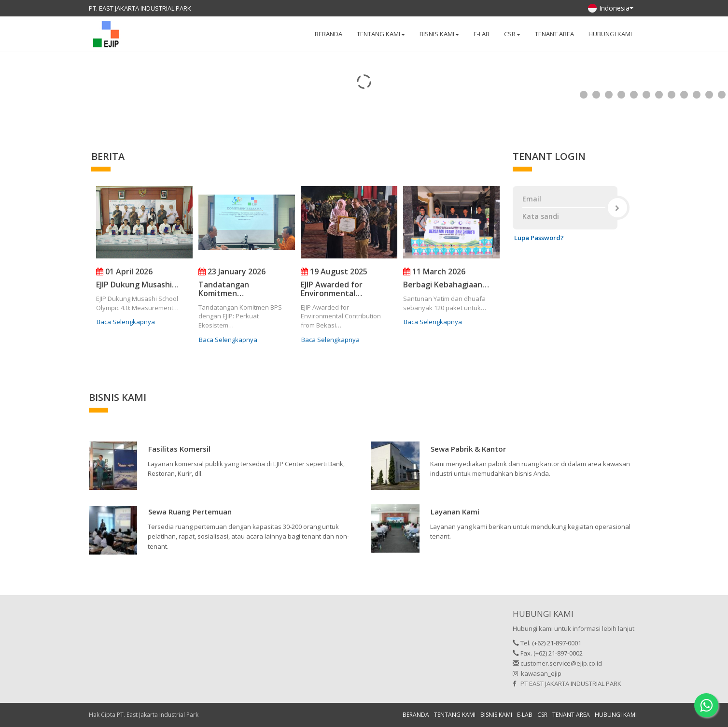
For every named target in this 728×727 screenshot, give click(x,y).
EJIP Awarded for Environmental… (332, 289)
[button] (179, 450)
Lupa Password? (539, 238)
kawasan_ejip (537, 673)
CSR (542, 715)
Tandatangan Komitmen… (224, 289)
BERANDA (329, 34)
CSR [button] (512, 34)
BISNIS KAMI (496, 715)
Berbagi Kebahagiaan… (446, 285)
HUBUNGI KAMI (610, 34)
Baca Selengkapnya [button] (126, 322)
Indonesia (611, 8)
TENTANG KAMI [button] (381, 34)
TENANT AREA (554, 34)
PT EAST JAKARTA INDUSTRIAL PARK (567, 684)
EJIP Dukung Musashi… (137, 285)
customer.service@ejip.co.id (557, 663)
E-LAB (482, 34)
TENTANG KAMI (455, 715)
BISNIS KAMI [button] (439, 34)
